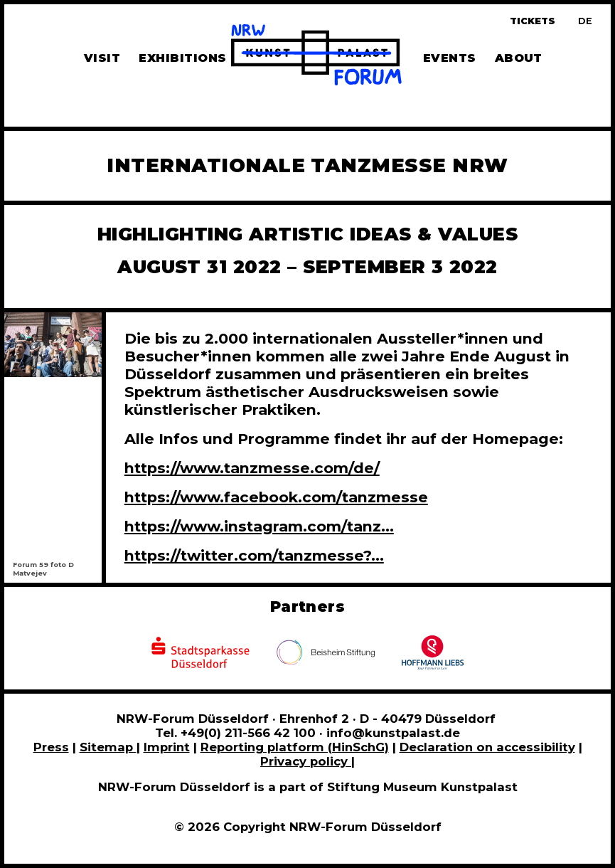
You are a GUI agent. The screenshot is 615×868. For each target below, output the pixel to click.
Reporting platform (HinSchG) (295, 747)
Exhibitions (182, 58)
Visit (102, 58)
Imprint (167, 747)
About (519, 58)
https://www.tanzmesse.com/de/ (252, 468)
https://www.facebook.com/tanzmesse (276, 497)
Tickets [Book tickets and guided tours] (533, 21)
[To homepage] (316, 57)
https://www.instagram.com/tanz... (259, 526)
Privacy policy (306, 761)
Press (51, 747)
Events (450, 58)
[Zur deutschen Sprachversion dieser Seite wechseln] (585, 21)
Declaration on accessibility (487, 747)
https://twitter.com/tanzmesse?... (254, 555)
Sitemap (108, 747)
